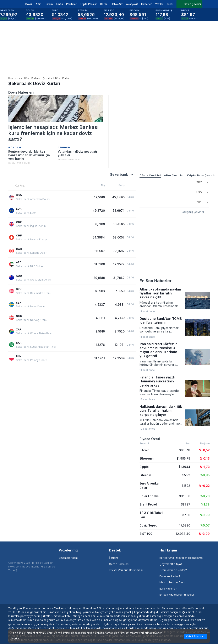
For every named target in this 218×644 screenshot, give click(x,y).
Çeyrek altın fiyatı (171, 564)
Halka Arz (117, 4)
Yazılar (159, 4)
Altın (39, 4)
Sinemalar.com (68, 558)
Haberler (146, 4)
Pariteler (71, 4)
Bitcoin (145, 450)
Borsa (104, 4)
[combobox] (200, 182)
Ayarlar (15, 639)
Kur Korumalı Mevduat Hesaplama (181, 558)
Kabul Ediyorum (196, 636)
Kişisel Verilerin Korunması (126, 570)
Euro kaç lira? (168, 588)
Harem (49, 4)
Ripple (144, 467)
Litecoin (145, 475)
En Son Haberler (156, 281)
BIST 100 (146, 534)
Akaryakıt (132, 4)
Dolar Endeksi (149, 496)
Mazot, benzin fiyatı (172, 582)
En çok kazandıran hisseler (177, 595)
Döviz (29, 4)
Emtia (59, 4)
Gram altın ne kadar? (173, 570)
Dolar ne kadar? (170, 576)
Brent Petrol (148, 504)
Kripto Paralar (88, 4)
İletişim (113, 558)
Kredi (170, 4)
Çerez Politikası (119, 564)
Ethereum (146, 458)
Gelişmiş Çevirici (193, 212)
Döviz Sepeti (149, 525)
